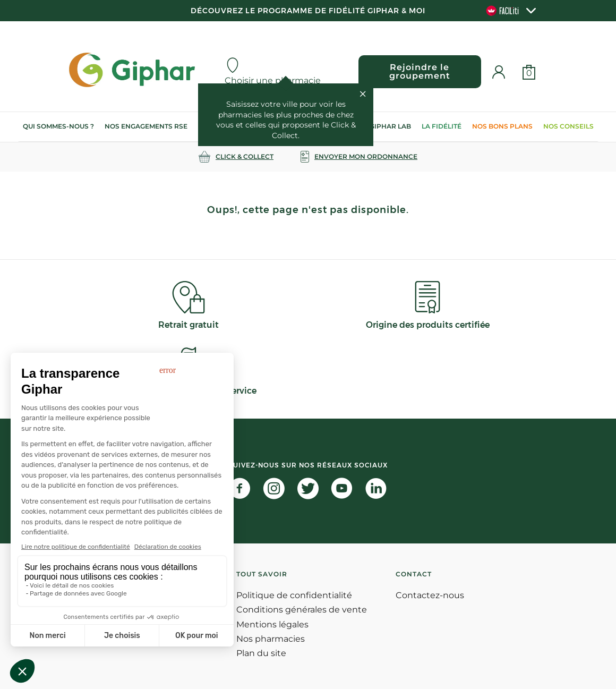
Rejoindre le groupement (420, 71)
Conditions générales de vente (302, 610)
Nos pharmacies (271, 639)
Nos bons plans (502, 126)
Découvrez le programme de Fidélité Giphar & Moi (308, 11)
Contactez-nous (430, 595)
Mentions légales (272, 624)
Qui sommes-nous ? (58, 126)
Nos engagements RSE (146, 126)
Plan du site (261, 653)
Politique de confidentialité (294, 595)
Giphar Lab (390, 126)
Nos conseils (568, 126)
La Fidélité (442, 126)
